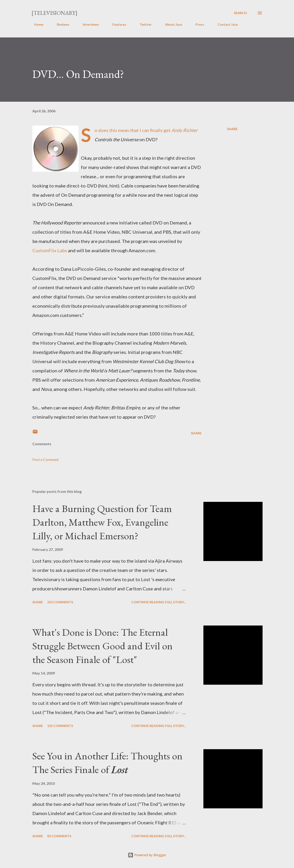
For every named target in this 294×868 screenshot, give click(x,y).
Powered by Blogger (147, 855)
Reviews (60, 24)
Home (36, 24)
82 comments (59, 836)
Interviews (88, 24)
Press (197, 24)
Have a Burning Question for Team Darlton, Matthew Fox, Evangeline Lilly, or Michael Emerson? (102, 522)
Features (116, 24)
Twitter (143, 24)
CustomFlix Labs (50, 250)
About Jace (171, 24)
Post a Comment (46, 459)
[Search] (240, 13)
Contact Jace (225, 24)
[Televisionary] (54, 13)
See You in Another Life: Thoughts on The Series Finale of (107, 763)
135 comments (60, 726)
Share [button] (232, 129)
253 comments (60, 602)
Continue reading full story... (159, 602)
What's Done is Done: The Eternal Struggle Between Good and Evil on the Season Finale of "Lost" (103, 646)
